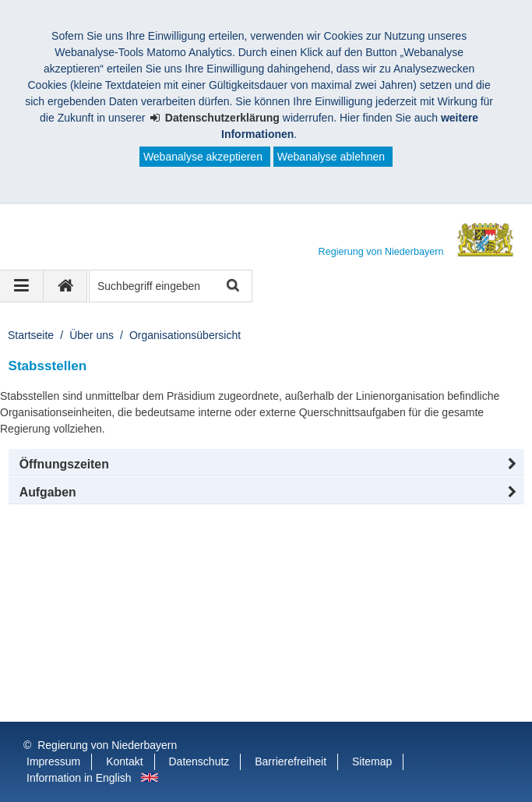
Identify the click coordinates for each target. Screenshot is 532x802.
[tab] (266, 493)
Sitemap (372, 761)
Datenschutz (199, 761)
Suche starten (232, 286)
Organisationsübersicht (185, 335)
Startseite (31, 335)
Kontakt (124, 761)
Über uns (92, 335)
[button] (266, 465)
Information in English (79, 778)
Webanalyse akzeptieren (203, 157)
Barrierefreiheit (291, 761)
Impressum (53, 761)
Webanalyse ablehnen (331, 157)
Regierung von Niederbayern (107, 745)
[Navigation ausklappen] (22, 286)
